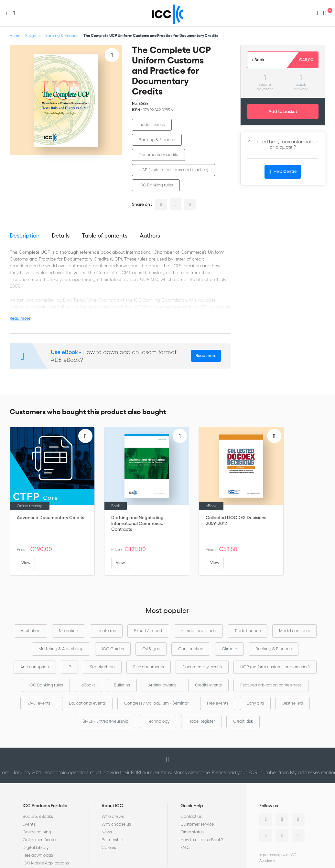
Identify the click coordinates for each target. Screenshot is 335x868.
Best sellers (293, 703)
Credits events (208, 685)
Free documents (149, 667)
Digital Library (36, 847)
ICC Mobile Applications (46, 863)
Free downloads (38, 855)
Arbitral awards (162, 685)
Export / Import (148, 631)
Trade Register (201, 721)
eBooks (88, 685)
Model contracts (294, 631)
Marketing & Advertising (61, 649)
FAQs (185, 847)
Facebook (298, 819)
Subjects (33, 35)
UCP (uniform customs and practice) (173, 170)
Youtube (282, 836)
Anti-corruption (35, 667)
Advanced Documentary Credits (50, 517)
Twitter (282, 819)
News (107, 832)
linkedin (161, 205)
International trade (198, 631)
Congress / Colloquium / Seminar (156, 703)
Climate (229, 649)
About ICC (112, 806)
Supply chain (102, 667)
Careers (109, 847)
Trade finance (152, 124)
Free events (218, 703)
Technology (158, 721)
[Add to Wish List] (112, 55)
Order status (192, 832)
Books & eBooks (38, 816)
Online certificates (40, 840)
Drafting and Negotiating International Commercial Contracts (138, 523)
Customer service (197, 824)
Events (29, 824)
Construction (191, 649)
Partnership (112, 840)
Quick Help (192, 806)
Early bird (255, 703)
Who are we (113, 816)
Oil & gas (151, 649)
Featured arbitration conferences (271, 685)
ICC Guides (113, 649)
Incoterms (106, 631)
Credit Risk (243, 721)
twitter (176, 204)
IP (69, 667)
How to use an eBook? (202, 840)
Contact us (191, 816)
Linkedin (266, 819)
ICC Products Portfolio (45, 806)
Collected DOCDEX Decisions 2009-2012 (236, 520)
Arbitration (31, 631)
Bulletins (122, 685)
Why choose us (116, 824)
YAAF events (39, 703)
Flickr (298, 836)
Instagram (266, 836)
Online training (37, 832)
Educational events (87, 703)
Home (15, 35)
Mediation (69, 631)
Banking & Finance (62, 35)
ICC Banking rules (156, 185)
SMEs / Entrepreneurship (105, 721)
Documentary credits (158, 155)
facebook (190, 205)
